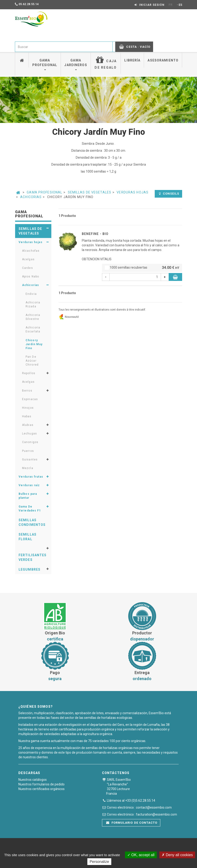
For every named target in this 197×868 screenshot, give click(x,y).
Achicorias (31, 197)
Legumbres (30, 569)
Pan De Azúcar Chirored (32, 361)
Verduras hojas (133, 192)
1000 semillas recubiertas (142, 268)
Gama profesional (45, 64)
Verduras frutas (31, 477)
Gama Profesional (44, 192)
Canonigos (30, 442)
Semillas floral (28, 537)
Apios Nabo (31, 276)
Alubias (28, 425)
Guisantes (30, 460)
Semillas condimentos (32, 522)
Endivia (31, 294)
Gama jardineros (76, 64)
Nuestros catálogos (33, 780)
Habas (27, 416)
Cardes (28, 268)
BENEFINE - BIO (95, 234)
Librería (132, 60)
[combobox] (64, 47)
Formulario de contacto (132, 823)
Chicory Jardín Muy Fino (34, 344)
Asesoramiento (163, 60)
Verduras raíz (29, 485)
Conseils (169, 194)
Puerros (28, 451)
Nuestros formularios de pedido (41, 784)
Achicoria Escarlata (33, 330)
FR (171, 5)
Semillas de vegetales (90, 192)
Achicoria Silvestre (33, 317)
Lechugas (30, 434)
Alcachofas (31, 251)
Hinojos (28, 408)
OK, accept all (141, 855)
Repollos (29, 373)
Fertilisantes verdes (33, 557)
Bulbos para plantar (28, 496)
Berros (27, 391)
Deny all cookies (177, 855)
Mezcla (28, 468)
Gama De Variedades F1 (30, 509)
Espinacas (30, 399)
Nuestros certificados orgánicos (41, 789)
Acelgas (28, 259)
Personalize (99, 862)
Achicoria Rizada (33, 304)
